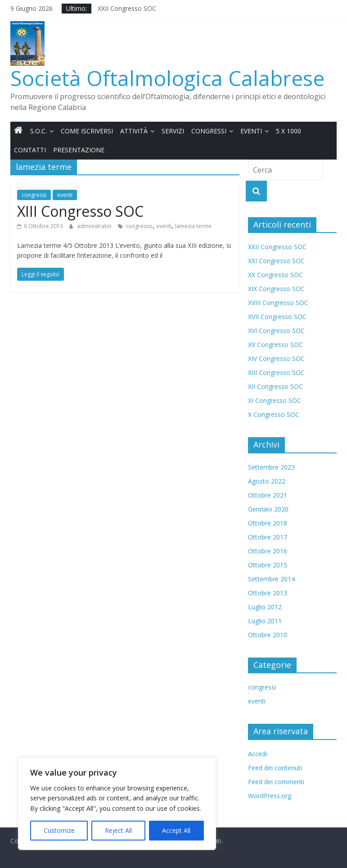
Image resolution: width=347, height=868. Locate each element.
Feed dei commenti (276, 782)
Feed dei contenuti (275, 768)
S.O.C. (38, 131)
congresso (139, 226)
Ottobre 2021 (268, 495)
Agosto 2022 (267, 481)
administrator (95, 226)
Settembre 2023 (271, 467)
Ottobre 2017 (268, 537)
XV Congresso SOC (275, 345)
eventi (65, 195)
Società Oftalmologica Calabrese (167, 78)
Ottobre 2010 (268, 635)
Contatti (30, 150)
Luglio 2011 (265, 621)
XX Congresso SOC (275, 275)
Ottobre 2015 (268, 565)
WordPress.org (270, 796)
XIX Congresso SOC (276, 289)
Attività (134, 131)
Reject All (118, 830)
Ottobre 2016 (268, 551)
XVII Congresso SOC (277, 317)
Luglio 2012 (265, 607)
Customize (59, 830)
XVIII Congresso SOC (278, 303)
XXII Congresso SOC (127, 8)
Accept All (176, 830)
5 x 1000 (288, 131)
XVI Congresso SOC (276, 331)
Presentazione (79, 150)
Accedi (257, 754)
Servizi (173, 131)
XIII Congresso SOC (80, 211)
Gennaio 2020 (268, 509)
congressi (34, 195)
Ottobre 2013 (268, 593)
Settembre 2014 (271, 579)
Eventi (251, 131)
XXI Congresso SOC (276, 261)
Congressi (209, 131)
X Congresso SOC (274, 414)
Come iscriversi (87, 131)
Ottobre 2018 (268, 523)
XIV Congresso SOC (276, 359)
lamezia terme (193, 226)
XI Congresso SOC (275, 400)
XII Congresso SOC (275, 386)
